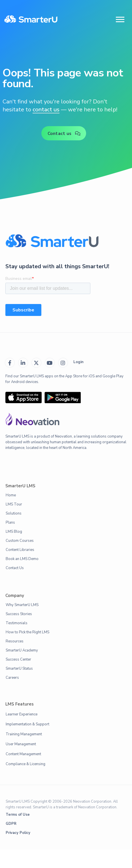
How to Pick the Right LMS (27, 632)
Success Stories (19, 614)
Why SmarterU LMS (22, 605)
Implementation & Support (27, 724)
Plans (10, 523)
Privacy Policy (18, 833)
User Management (21, 744)
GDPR (11, 824)
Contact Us (15, 568)
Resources (15, 641)
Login (78, 362)
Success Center (18, 659)
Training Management (24, 734)
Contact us (64, 134)
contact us (46, 110)
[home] (31, 20)
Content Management (23, 754)
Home (11, 495)
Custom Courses (20, 541)
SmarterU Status (19, 669)
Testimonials (17, 623)
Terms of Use (18, 815)
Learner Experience (22, 714)
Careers (12, 678)
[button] (120, 19)
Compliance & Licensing (25, 764)
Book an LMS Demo (22, 559)
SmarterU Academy (22, 650)
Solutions (14, 513)
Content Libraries (20, 550)
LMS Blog (14, 532)
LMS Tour (14, 504)
